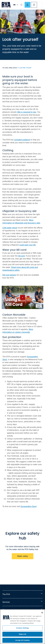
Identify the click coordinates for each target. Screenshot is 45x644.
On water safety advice (10, 68)
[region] (22, 627)
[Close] (42, 613)
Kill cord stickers (9, 275)
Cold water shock (10, 228)
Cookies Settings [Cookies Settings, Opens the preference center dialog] (23, 628)
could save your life (28, 245)
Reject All (22, 634)
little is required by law (27, 112)
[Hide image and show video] (22, 297)
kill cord (21, 256)
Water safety (22, 556)
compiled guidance (22, 140)
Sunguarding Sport (28, 506)
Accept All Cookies (23, 640)
